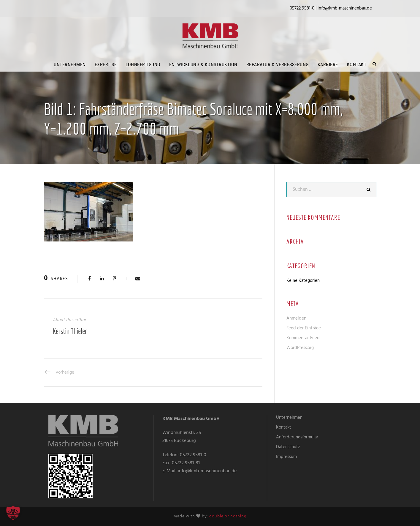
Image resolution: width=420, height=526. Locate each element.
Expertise (106, 65)
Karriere (328, 65)
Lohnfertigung (143, 65)
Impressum (286, 457)
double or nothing (228, 516)
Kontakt (357, 65)
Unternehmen (70, 65)
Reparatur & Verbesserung (278, 65)
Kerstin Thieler (70, 331)
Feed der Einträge (304, 328)
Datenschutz (288, 447)
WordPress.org (300, 348)
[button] (13, 513)
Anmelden (296, 318)
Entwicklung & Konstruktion (203, 65)
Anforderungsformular (297, 437)
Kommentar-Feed (303, 338)
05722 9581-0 (193, 455)
